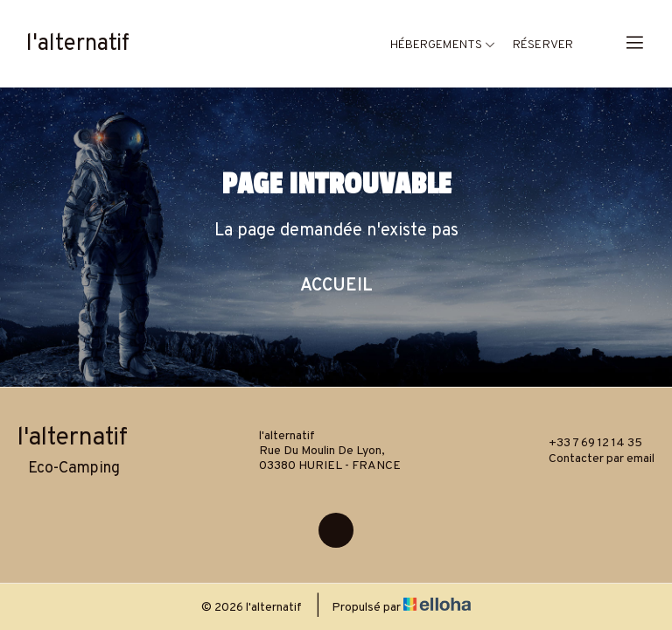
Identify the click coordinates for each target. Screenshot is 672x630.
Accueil (336, 286)
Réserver (543, 45)
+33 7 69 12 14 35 (585, 443)
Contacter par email (591, 458)
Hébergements (443, 45)
